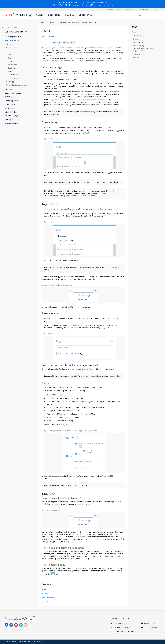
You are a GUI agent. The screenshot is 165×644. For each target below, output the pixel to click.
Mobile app (10, 82)
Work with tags (139, 36)
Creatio (111, 9)
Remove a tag (139, 46)
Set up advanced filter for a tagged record (143, 50)
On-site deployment (13, 116)
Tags (10, 58)
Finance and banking (14, 123)
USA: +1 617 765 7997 (122, 623)
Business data (87, 22)
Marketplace (130, 9)
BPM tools (9, 97)
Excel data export (48, 602)
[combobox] (49, 37)
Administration (11, 112)
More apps (9, 120)
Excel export (12, 65)
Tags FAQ (137, 54)
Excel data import (48, 597)
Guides (40, 15)
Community (120, 9)
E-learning (54, 15)
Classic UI (10, 44)
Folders (45, 593)
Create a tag (138, 39)
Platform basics (74, 22)
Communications (12, 78)
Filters (44, 589)
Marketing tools (11, 101)
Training (69, 15)
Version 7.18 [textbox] (48, 37)
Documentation (44, 22)
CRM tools (9, 89)
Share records (13, 71)
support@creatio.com (152, 627)
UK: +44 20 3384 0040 (122, 627)
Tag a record (138, 42)
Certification (86, 15)
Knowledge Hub (142, 9)
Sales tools (9, 104)
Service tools (10, 108)
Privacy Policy (38, 642)
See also (136, 57)
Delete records (13, 75)
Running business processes (17, 85)
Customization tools (13, 93)
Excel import (12, 61)
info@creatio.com (151, 623)
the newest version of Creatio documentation (93, 5)
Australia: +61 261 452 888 (124, 631)
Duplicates (12, 68)
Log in (158, 9)
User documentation (59, 22)
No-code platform (12, 37)
